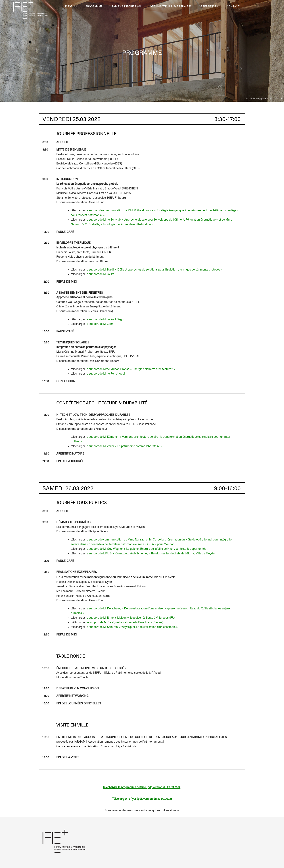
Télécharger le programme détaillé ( (125, 787)
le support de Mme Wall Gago (105, 320)
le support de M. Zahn (100, 324)
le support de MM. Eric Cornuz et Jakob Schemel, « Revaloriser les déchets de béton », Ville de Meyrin (150, 554)
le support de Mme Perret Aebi (105, 374)
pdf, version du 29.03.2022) (164, 787)
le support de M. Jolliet (100, 274)
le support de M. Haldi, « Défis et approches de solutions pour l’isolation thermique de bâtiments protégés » (154, 270)
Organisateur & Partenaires (171, 7)
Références (209, 7)
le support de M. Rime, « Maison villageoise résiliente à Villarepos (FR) (130, 618)
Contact (233, 7)
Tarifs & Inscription (126, 7)
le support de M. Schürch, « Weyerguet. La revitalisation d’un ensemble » (132, 627)
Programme (94, 7)
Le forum (70, 7)
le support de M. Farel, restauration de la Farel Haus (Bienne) (125, 623)
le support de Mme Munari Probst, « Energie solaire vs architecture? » (130, 369)
